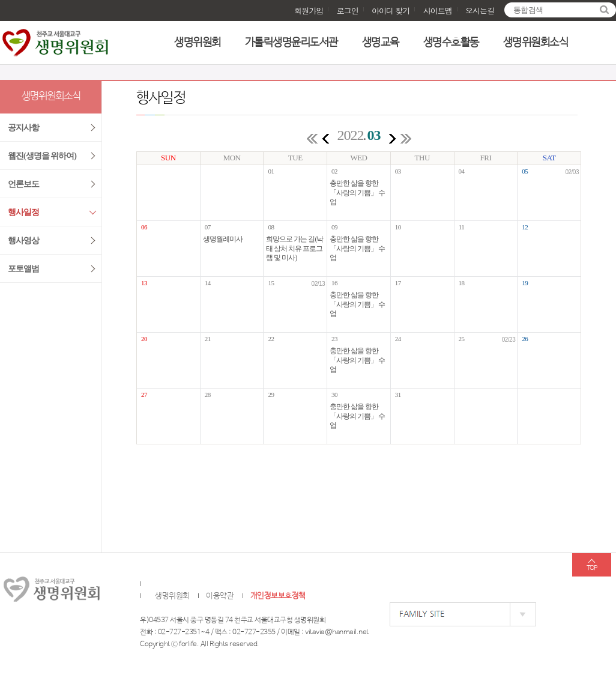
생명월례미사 (223, 239)
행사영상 (23, 241)
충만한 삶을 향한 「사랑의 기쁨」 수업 (357, 192)
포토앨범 (23, 269)
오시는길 (480, 11)
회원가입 (309, 11)
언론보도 (23, 184)
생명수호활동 (451, 43)
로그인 (348, 11)
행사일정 (23, 212)
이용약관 (220, 596)
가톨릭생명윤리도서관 (291, 43)
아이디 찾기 (391, 11)
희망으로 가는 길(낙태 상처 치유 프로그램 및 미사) (294, 248)
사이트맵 (438, 11)
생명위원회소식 (536, 43)
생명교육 (381, 43)
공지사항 (23, 128)
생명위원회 (198, 43)
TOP (592, 568)
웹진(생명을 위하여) (42, 156)
